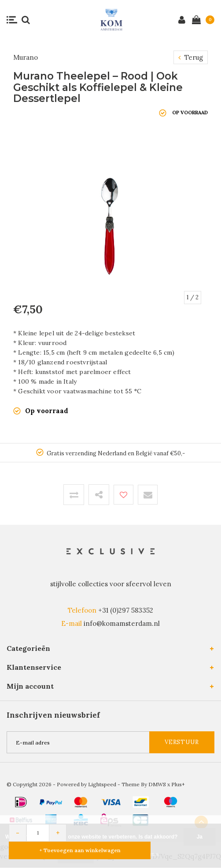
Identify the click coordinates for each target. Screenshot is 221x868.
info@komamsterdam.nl (122, 623)
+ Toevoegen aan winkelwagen (80, 850)
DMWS (157, 784)
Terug (191, 57)
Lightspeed (102, 784)
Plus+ (178, 784)
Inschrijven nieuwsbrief (53, 715)
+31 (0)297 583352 (126, 610)
